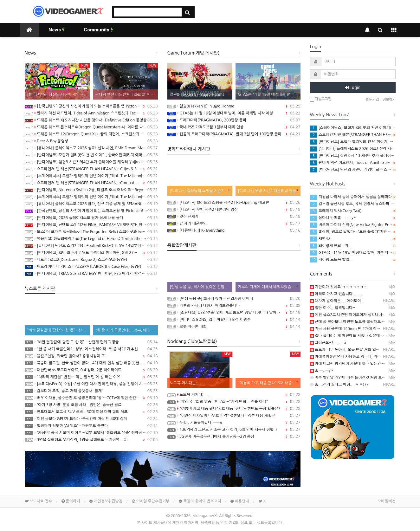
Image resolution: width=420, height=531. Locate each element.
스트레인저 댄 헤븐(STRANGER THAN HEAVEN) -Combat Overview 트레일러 (91, 183)
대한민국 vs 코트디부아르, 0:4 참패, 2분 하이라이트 (91, 370)
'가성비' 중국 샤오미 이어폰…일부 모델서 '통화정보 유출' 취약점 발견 (91, 433)
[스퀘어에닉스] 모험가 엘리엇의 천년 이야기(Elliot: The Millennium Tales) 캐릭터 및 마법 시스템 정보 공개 (91, 176)
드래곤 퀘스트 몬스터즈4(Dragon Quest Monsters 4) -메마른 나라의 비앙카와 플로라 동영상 (91, 127)
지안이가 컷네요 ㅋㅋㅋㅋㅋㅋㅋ (339, 287)
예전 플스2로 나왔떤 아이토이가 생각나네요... (350, 315)
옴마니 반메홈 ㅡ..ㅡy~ (333, 218)
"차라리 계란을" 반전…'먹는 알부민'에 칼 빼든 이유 (91, 377)
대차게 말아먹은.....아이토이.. (337, 301)
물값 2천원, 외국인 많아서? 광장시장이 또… (91, 356)
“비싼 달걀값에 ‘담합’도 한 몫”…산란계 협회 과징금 (91, 342)
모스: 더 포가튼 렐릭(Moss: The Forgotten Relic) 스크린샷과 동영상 (91, 232)
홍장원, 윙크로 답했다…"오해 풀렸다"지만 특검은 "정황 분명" (364, 232)
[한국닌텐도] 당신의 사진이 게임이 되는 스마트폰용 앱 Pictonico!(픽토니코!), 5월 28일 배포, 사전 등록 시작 (91, 211)
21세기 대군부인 (234, 223)
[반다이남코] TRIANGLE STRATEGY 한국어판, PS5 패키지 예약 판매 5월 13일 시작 (91, 274)
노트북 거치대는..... (234, 395)
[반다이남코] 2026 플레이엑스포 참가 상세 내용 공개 (91, 218)
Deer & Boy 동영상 (91, 141)
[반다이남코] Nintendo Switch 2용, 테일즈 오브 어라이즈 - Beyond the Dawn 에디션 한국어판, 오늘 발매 (91, 190)
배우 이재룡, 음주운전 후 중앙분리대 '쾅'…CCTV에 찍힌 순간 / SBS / (91, 398)
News (57, 30)
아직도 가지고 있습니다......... (337, 294)
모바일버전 (386, 501)
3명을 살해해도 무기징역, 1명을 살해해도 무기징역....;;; (91, 440)
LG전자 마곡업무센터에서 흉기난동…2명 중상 (234, 437)
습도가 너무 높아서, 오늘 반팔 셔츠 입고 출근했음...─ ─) (359, 350)
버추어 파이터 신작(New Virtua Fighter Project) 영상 (358, 225)
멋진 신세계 (234, 217)
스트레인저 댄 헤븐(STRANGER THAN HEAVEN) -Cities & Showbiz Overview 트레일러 (91, 169)
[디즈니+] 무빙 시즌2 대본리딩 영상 (234, 210)
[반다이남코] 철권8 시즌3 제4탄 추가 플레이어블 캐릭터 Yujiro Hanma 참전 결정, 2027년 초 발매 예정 (91, 162)
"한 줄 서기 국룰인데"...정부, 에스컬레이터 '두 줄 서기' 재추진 (91, 349)
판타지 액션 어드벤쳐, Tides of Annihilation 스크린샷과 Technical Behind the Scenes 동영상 (91, 113)
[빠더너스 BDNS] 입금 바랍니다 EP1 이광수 (234, 320)
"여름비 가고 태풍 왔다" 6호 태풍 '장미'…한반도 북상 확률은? (234, 409)
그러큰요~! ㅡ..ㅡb (328, 343)
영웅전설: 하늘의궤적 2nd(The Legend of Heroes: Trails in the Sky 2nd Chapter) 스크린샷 (91, 239)
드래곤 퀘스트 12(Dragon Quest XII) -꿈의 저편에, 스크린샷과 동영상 (91, 134)
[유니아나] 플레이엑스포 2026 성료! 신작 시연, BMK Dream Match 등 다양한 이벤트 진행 (91, 148)
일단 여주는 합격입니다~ (333, 308)
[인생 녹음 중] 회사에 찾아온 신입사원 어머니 (234, 299)
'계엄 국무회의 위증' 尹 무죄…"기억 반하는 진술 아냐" (234, 402)
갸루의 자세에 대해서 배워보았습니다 (234, 306)
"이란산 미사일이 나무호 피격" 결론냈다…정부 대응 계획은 (234, 416)
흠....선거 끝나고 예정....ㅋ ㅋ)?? (339, 385)
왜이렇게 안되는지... (331, 246)
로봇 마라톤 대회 (234, 327)
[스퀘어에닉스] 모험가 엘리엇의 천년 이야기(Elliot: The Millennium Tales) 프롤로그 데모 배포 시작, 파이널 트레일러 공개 (91, 197)
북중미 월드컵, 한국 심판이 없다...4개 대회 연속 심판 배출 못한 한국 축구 (91, 363)
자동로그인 (321, 99)
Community (98, 30)
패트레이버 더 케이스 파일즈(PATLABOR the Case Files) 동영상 (91, 267)
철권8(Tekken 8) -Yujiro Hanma (234, 106)
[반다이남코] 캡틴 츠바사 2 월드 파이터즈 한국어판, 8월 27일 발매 (91, 253)
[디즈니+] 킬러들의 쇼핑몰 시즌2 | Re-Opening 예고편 (234, 203)
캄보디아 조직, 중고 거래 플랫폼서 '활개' (91, 391)
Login (353, 87)
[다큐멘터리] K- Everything (234, 230)
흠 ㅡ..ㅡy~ (322, 371)
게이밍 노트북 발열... (331, 260)
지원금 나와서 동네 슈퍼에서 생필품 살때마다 (351, 197)
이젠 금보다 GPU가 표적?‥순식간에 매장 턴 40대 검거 (91, 419)
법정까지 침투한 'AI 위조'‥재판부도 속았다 (91, 426)
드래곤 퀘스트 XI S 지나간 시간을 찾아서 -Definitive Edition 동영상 (91, 120)
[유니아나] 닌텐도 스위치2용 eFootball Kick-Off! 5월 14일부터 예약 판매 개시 (91, 246)
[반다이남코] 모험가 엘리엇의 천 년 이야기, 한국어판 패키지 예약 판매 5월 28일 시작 (91, 155)
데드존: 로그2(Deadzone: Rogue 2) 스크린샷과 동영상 (91, 260)
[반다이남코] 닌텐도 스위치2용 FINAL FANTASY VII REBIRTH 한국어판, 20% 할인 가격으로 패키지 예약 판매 (91, 225)
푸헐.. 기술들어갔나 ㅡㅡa (234, 423)
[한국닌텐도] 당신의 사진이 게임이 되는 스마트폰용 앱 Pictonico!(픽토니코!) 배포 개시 (91, 106)
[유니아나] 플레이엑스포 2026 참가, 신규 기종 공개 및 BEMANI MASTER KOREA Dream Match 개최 (91, 204)
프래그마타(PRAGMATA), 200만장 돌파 (234, 120)
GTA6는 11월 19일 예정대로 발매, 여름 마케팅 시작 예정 (234, 113)
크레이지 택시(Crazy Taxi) (336, 211)
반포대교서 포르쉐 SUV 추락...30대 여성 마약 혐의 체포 (91, 412)
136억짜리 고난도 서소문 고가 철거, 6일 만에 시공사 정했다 (234, 430)
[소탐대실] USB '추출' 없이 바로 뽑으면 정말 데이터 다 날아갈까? (234, 313)
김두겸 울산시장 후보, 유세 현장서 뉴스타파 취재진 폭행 (360, 204)
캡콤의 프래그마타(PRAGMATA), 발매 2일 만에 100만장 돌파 (234, 134)
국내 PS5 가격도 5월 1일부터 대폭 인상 (234, 127)
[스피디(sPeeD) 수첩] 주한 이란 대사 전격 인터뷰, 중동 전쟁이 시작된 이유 (91, 384)
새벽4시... (323, 239)
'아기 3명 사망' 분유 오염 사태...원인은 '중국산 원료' (91, 405)
